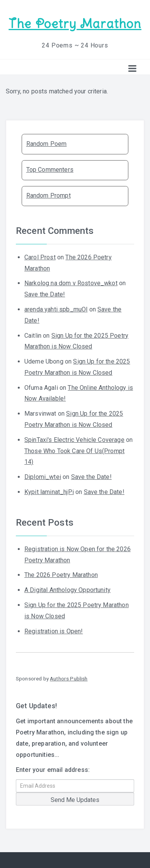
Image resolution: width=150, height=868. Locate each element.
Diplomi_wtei (43, 477)
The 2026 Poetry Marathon (61, 575)
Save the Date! (45, 294)
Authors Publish (69, 678)
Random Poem (47, 144)
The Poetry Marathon (75, 24)
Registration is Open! (54, 631)
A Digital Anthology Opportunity (67, 590)
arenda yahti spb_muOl (56, 309)
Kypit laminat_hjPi (49, 492)
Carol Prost (40, 257)
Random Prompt (49, 195)
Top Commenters (50, 170)
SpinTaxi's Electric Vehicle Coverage (74, 440)
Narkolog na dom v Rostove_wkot (71, 283)
